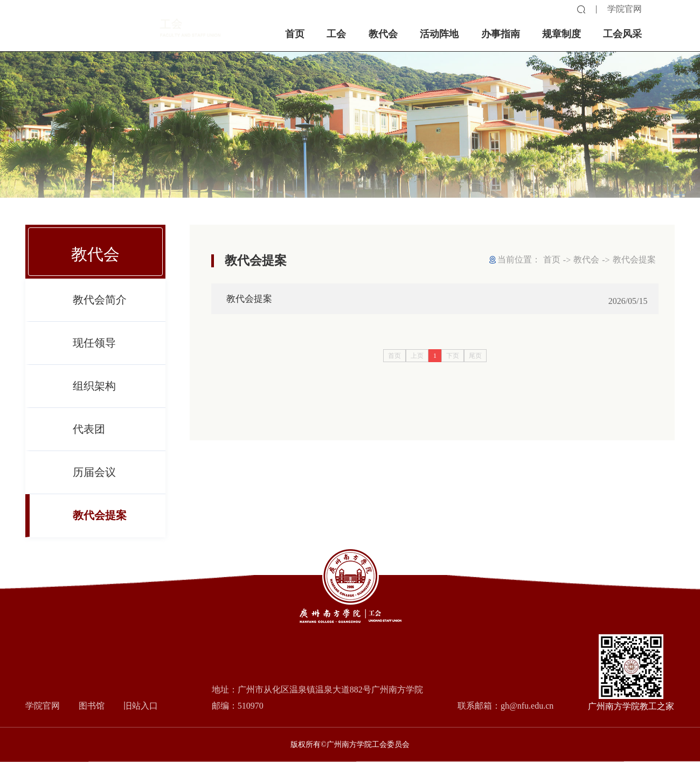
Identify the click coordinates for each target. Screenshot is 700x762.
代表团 (89, 439)
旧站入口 (141, 706)
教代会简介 (100, 310)
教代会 (586, 259)
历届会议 (94, 482)
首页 (552, 259)
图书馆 (92, 706)
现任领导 (94, 353)
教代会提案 (100, 525)
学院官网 (625, 9)
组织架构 (94, 396)
